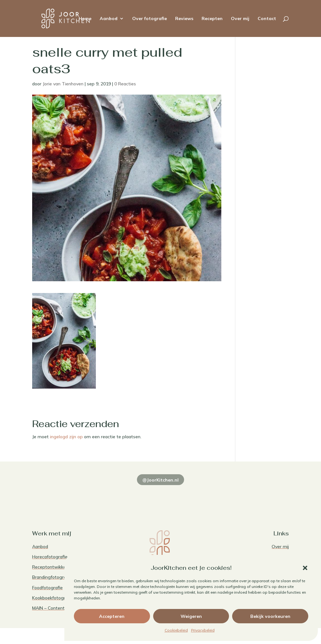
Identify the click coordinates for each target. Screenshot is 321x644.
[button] (305, 568)
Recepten (212, 19)
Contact (267, 19)
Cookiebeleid (176, 630)
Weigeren (191, 616)
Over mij (240, 19)
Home (85, 19)
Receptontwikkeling (53, 567)
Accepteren (112, 616)
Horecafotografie (50, 557)
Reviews (184, 19)
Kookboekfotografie (53, 598)
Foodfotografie (47, 588)
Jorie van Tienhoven (63, 84)
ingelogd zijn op (66, 437)
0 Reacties (125, 84)
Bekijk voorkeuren (270, 616)
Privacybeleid (203, 630)
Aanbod (109, 19)
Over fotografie (150, 19)
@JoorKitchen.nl (160, 480)
